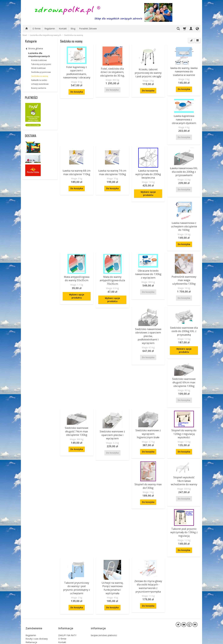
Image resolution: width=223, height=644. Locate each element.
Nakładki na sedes (39, 80)
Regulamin (50, 29)
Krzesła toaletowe (39, 60)
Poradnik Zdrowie (88, 29)
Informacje (66, 603)
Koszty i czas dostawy (37, 612)
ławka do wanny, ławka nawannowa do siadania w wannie (184, 70)
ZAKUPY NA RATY (67, 608)
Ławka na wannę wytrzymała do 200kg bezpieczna (148, 169)
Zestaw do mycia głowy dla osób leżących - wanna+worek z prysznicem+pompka (148, 566)
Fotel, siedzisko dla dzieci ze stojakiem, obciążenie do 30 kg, (112, 71)
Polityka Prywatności (36, 619)
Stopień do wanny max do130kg (148, 470)
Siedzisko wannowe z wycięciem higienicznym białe (148, 419)
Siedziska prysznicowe (41, 72)
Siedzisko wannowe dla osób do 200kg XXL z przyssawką (184, 321)
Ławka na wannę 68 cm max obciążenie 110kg (77, 168)
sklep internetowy (187, 641)
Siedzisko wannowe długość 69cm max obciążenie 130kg (184, 370)
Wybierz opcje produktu (148, 188)
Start (25, 35)
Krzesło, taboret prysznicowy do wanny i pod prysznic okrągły (148, 72)
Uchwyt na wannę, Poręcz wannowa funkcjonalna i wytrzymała (112, 567)
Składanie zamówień (36, 626)
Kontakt (63, 29)
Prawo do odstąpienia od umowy (38, 631)
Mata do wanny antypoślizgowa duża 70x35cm (112, 272)
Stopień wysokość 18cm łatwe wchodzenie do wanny (184, 465)
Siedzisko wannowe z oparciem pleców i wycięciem (112, 420)
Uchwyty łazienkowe (40, 84)
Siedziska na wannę (40, 76)
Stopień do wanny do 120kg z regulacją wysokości (184, 419)
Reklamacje (31, 615)
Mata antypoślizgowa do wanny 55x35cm (77, 270)
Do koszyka (77, 89)
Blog (73, 29)
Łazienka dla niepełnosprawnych (39, 55)
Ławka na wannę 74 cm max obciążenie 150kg (112, 168)
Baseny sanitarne (39, 88)
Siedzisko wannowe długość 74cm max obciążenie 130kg (77, 417)
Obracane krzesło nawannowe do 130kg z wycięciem (148, 265)
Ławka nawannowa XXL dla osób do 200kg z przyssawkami (184, 167)
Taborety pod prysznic (41, 64)
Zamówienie (34, 603)
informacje (98, 603)
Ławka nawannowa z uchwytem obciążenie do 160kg (184, 220)
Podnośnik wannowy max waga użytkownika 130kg (184, 271)
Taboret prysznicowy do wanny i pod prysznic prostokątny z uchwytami (77, 567)
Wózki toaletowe (38, 68)
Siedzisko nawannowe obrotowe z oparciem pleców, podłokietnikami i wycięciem (148, 323)
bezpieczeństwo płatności (104, 608)
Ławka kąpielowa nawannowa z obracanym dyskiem (184, 117)
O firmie (37, 29)
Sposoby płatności (35, 622)
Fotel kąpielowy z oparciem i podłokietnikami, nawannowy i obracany (77, 71)
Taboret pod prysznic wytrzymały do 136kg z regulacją (184, 514)
